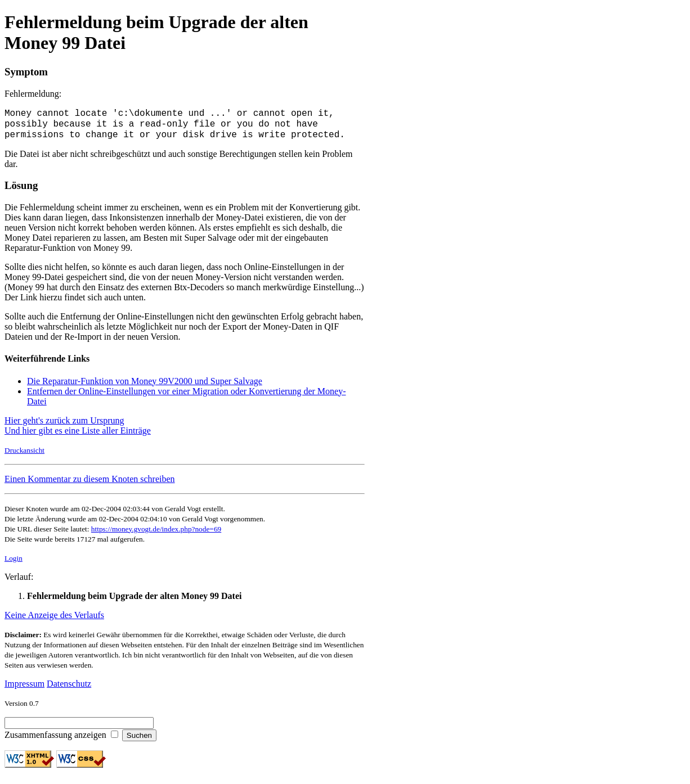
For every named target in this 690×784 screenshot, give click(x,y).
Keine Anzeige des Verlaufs (54, 620)
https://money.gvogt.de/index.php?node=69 (156, 534)
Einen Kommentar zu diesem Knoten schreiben (90, 484)
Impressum (24, 689)
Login (14, 563)
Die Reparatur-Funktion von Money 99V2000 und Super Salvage (145, 386)
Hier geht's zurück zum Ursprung (64, 425)
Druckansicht (24, 455)
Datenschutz (69, 689)
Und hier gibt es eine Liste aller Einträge (78, 436)
